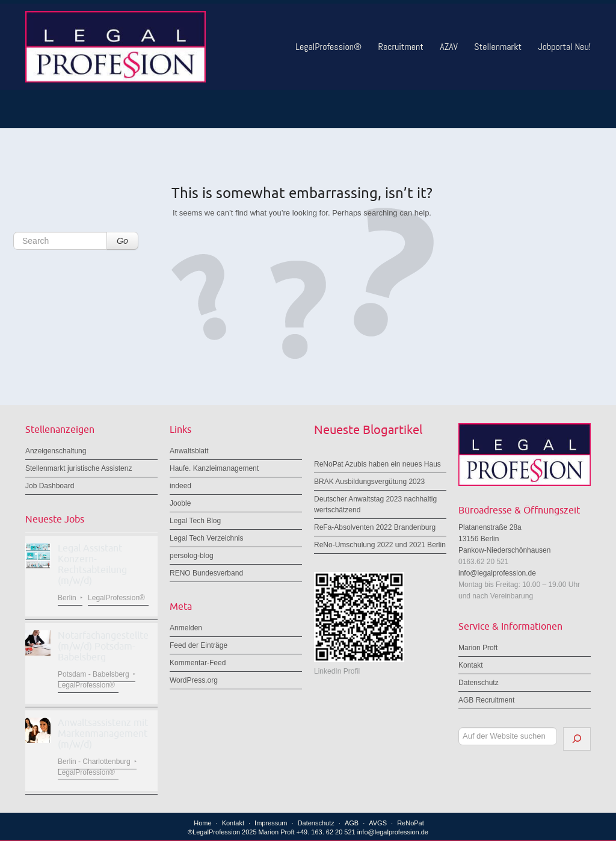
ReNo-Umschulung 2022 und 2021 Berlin (380, 545)
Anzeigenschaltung (56, 451)
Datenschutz (479, 683)
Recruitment (401, 47)
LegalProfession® (328, 47)
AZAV (449, 47)
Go (122, 241)
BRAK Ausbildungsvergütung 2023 (369, 482)
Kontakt (471, 665)
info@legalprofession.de (497, 573)
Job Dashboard (50, 486)
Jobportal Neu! (564, 47)
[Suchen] (577, 739)
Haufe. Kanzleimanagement (214, 468)
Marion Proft (478, 648)
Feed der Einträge (199, 645)
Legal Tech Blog (195, 521)
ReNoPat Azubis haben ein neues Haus (377, 464)
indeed (180, 486)
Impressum (271, 823)
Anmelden (186, 628)
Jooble (180, 503)
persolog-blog (192, 556)
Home (202, 823)
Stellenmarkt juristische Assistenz (79, 468)
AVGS (378, 823)
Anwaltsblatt (189, 451)
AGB (352, 823)
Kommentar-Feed (198, 663)
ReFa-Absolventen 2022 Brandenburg (375, 527)
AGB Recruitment (486, 700)
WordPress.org (194, 680)
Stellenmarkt (498, 47)
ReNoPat (411, 823)
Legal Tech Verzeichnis (207, 538)
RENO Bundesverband (206, 573)
